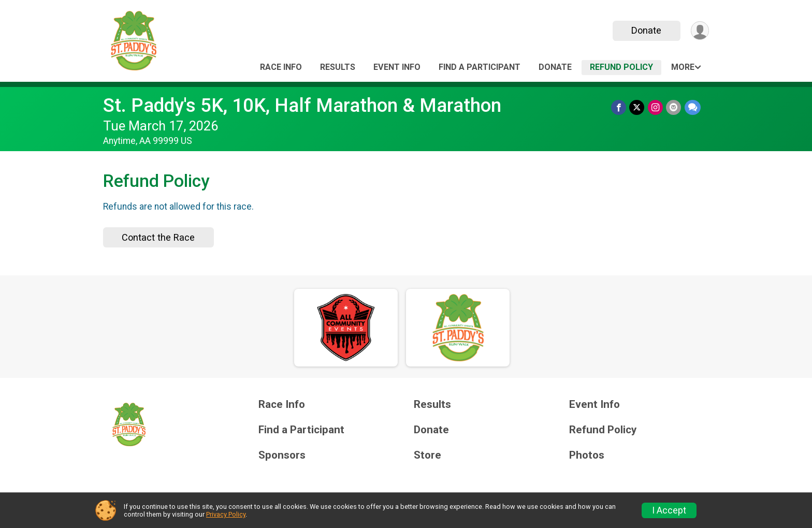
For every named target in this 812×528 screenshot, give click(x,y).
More (683, 67)
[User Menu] (699, 31)
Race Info (281, 67)
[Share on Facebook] (620, 107)
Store (427, 455)
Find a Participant (480, 67)
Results (338, 67)
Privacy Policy (226, 514)
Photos (587, 455)
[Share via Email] (674, 107)
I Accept (669, 510)
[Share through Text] (693, 107)
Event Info (397, 67)
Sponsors (282, 455)
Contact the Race (158, 237)
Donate (646, 30)
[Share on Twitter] (638, 107)
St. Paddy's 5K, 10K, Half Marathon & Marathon (302, 105)
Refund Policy (621, 67)
